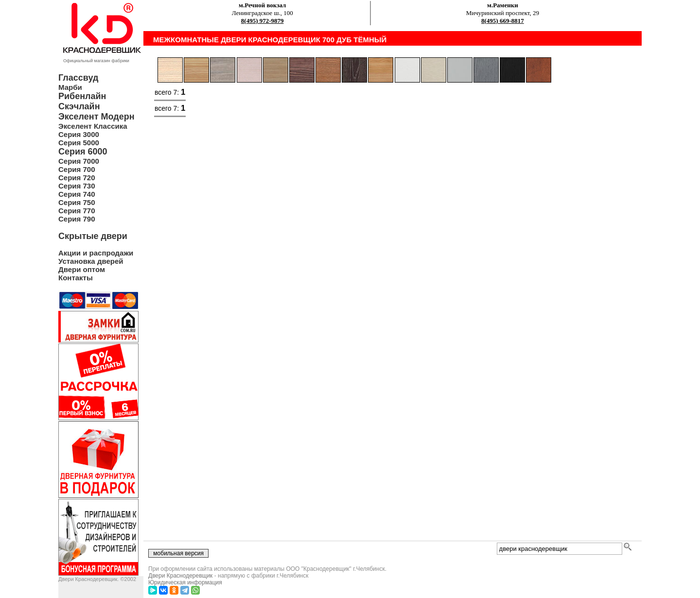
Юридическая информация (185, 582)
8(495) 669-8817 (503, 21)
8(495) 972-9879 (262, 21)
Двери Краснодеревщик (180, 576)
